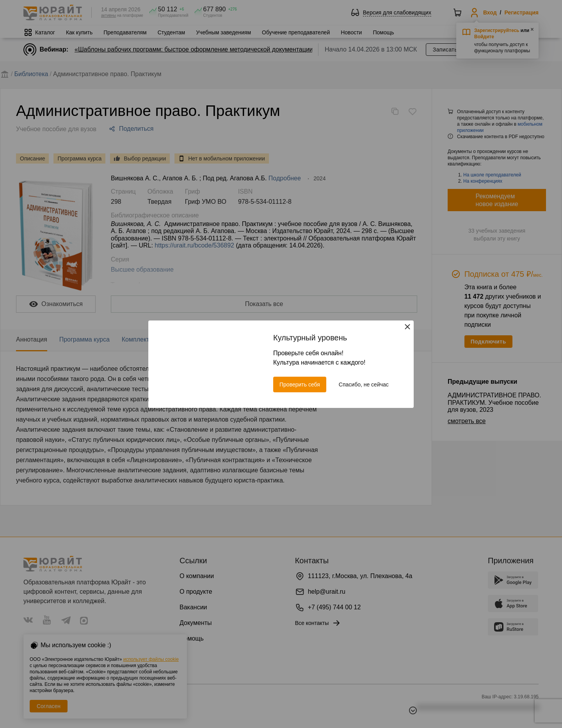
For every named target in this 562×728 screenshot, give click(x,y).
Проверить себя (300, 384)
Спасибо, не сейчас (364, 384)
